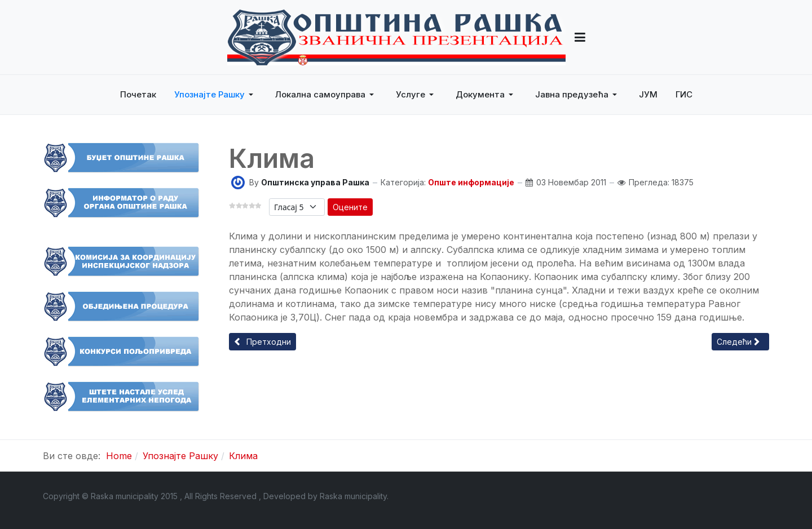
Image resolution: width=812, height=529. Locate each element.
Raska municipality (353, 496)
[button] (580, 37)
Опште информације (471, 182)
